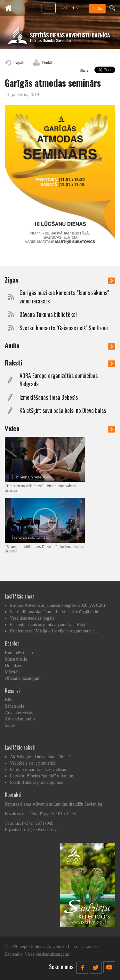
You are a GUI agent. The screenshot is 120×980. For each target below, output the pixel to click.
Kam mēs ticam (19, 653)
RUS (74, 8)
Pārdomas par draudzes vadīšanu (39, 770)
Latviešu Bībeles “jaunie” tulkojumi (42, 776)
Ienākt (97, 9)
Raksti (60, 363)
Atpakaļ (20, 63)
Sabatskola (15, 706)
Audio (60, 345)
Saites (10, 725)
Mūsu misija (16, 659)
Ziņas (60, 280)
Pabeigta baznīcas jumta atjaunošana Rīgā (48, 625)
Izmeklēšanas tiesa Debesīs (49, 397)
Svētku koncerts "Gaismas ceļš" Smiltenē (64, 328)
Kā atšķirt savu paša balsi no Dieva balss (63, 410)
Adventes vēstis (19, 713)
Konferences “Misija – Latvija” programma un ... (54, 631)
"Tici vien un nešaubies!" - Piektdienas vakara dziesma (40, 488)
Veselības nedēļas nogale (32, 618)
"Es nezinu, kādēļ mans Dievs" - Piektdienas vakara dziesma (44, 549)
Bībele (11, 700)
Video (60, 428)
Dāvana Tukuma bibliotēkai (48, 314)
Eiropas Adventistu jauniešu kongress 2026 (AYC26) (57, 605)
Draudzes (13, 666)
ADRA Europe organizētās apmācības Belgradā (59, 380)
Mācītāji (12, 672)
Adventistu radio (20, 719)
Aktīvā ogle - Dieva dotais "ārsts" (40, 757)
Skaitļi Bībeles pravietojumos (36, 782)
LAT (64, 8)
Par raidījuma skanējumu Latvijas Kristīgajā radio (55, 612)
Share (84, 70)
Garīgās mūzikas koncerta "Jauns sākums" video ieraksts (64, 297)
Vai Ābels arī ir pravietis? (33, 763)
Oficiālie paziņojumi (23, 678)
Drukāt (48, 63)
